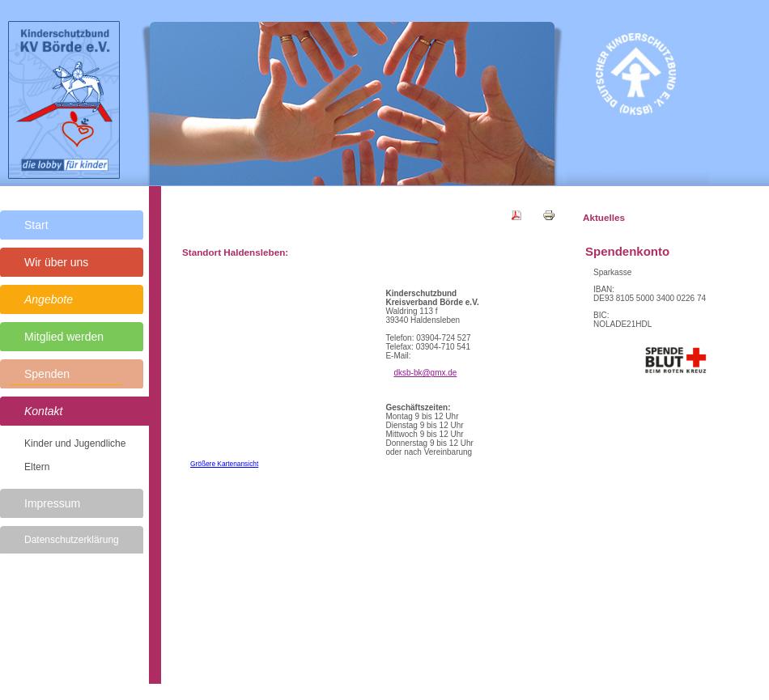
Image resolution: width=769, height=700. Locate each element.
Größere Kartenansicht (224, 464)
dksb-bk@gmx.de (425, 373)
